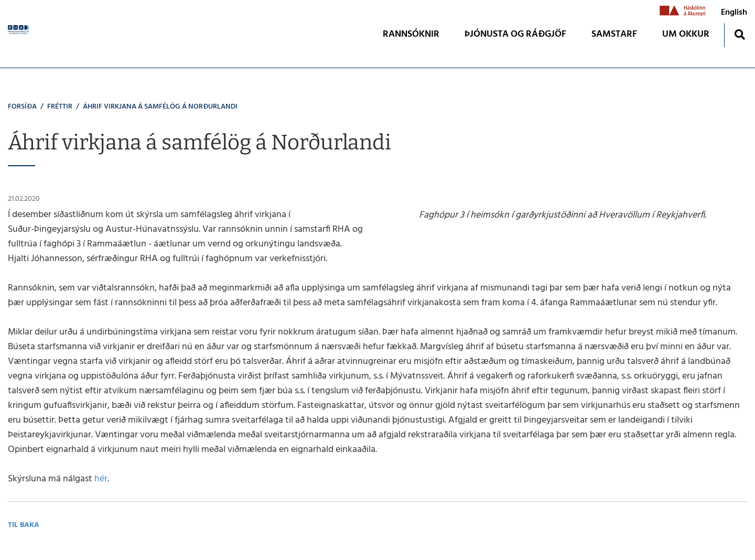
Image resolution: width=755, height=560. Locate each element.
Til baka (24, 525)
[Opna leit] (740, 34)
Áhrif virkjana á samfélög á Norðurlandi (160, 107)
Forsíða (22, 107)
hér (101, 479)
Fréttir (60, 107)
